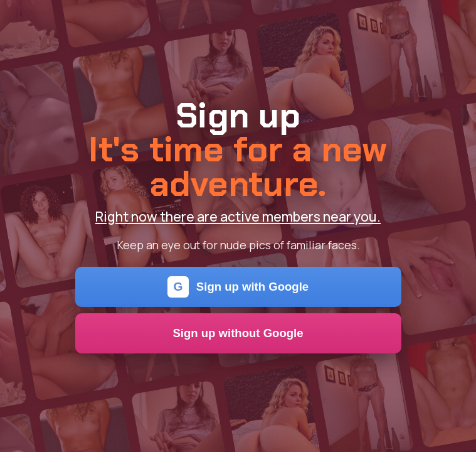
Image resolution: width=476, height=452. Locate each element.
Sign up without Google (238, 333)
